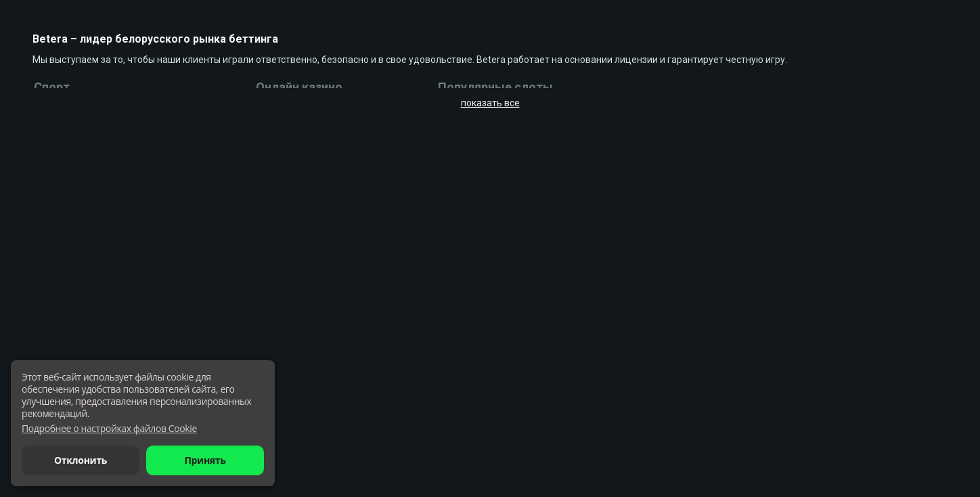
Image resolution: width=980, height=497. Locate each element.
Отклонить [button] (81, 460)
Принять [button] (205, 460)
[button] (109, 429)
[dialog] (143, 423)
